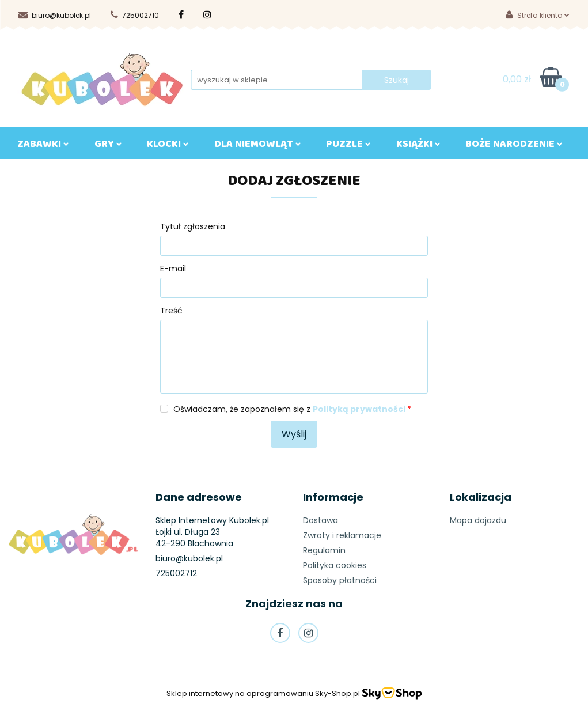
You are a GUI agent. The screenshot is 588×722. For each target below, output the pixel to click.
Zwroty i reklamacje (342, 535)
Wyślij (294, 434)
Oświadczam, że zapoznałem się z (293, 409)
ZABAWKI (43, 146)
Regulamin (324, 550)
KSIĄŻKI (418, 146)
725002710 (135, 15)
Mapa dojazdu (478, 520)
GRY (108, 146)
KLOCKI (168, 146)
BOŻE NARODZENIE (514, 146)
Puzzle (348, 146)
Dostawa (320, 520)
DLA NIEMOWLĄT (258, 146)
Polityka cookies (335, 565)
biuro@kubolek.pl (55, 15)
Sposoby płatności (340, 580)
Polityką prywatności (359, 409)
